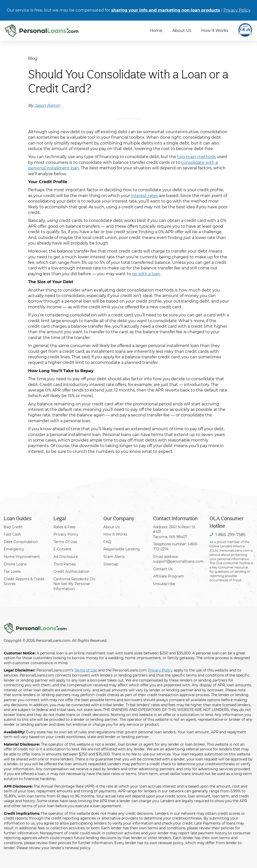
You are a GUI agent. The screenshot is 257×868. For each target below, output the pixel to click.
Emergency (14, 549)
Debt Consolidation (21, 542)
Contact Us (163, 569)
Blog (33, 58)
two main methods (197, 157)
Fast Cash (12, 534)
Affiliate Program (169, 576)
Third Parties (65, 564)
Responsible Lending (122, 549)
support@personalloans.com (178, 561)
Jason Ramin (47, 105)
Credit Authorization (71, 571)
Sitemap (111, 564)
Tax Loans (12, 571)
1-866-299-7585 (230, 535)
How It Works (215, 31)
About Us (182, 31)
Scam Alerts (114, 557)
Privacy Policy (237, 10)
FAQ (107, 542)
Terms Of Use (65, 542)
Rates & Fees (65, 527)
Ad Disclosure (66, 557)
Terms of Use (86, 670)
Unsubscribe (164, 584)
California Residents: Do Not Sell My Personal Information (74, 584)
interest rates (144, 196)
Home (156, 31)
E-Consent (62, 549)
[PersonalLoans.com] (42, 31)
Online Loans (15, 564)
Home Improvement (22, 557)
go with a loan (146, 274)
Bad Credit (13, 527)
